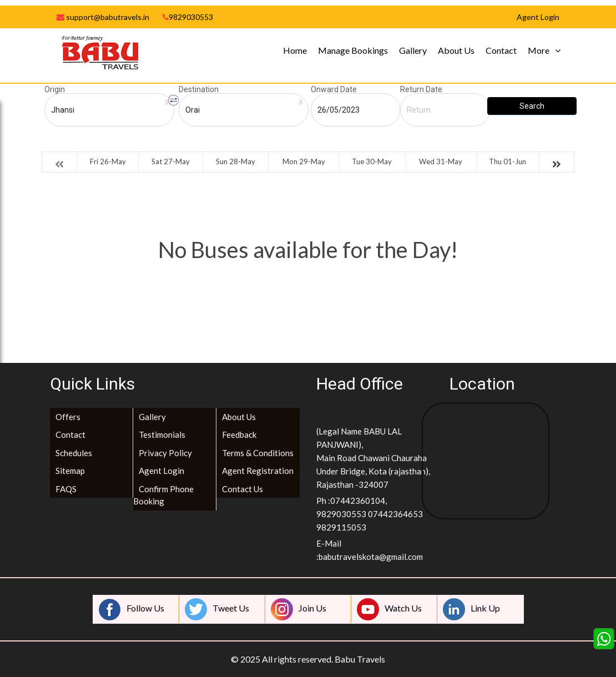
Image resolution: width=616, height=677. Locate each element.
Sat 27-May (171, 161)
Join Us (299, 609)
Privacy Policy (165, 453)
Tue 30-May (372, 161)
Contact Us (243, 489)
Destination (199, 89)
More (539, 50)
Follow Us (132, 609)
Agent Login (161, 471)
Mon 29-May (304, 161)
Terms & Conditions (258, 453)
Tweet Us (217, 609)
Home (295, 50)
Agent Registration (258, 471)
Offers (68, 417)
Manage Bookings (353, 50)
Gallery (413, 50)
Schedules (74, 453)
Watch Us (389, 609)
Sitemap (70, 471)
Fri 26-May (108, 161)
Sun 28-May (236, 161)
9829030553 (188, 17)
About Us (456, 50)
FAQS (66, 489)
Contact (501, 50)
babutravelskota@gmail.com (371, 557)
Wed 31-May (441, 161)
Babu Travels (360, 659)
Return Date (421, 89)
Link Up (471, 609)
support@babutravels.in (103, 17)
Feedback (239, 435)
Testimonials (162, 435)
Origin (55, 89)
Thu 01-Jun (508, 161)
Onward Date (334, 89)
